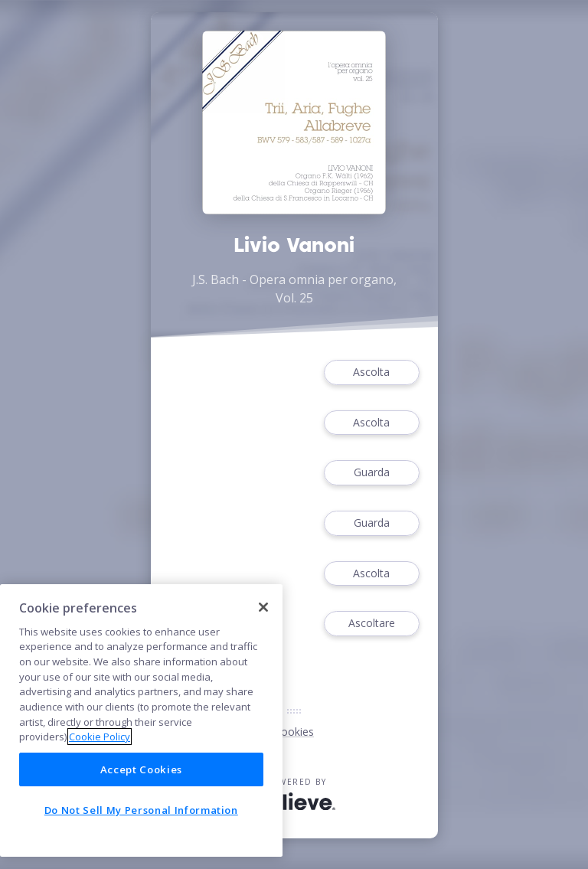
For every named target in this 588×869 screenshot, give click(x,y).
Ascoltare (371, 624)
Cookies (294, 732)
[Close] (263, 607)
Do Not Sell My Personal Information (141, 810)
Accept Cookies (141, 769)
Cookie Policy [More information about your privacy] (100, 737)
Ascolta (371, 372)
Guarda (371, 473)
